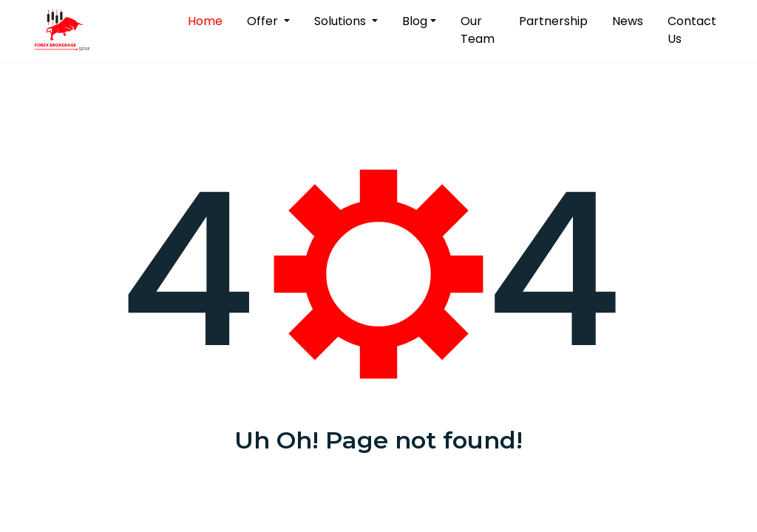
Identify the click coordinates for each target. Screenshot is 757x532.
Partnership (553, 21)
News (628, 21)
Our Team (478, 30)
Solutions (342, 21)
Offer (264, 21)
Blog (415, 21)
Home (208, 21)
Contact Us (692, 30)
